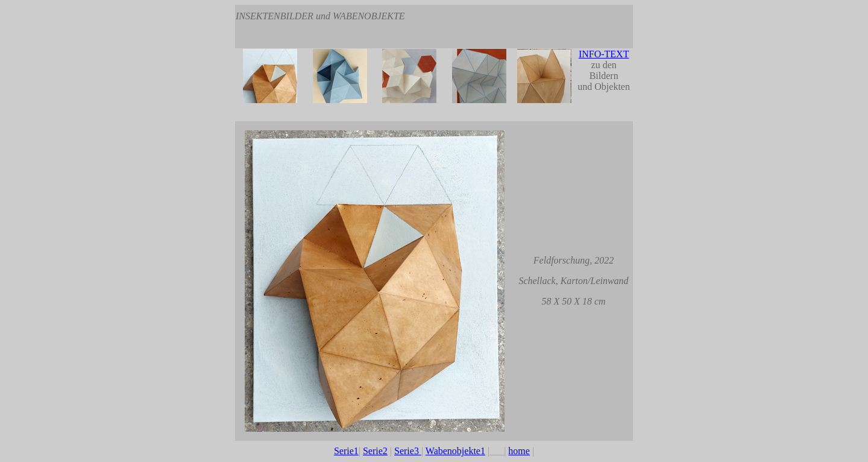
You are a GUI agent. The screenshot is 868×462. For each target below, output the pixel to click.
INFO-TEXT (604, 54)
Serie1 (346, 451)
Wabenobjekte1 (455, 451)
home (519, 451)
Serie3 (408, 451)
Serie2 (375, 451)
